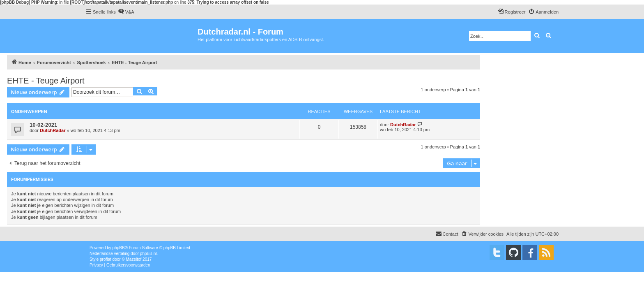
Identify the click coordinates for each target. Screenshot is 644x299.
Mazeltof (134, 259)
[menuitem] (126, 12)
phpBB (119, 248)
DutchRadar (53, 130)
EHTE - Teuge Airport (46, 81)
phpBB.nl (148, 254)
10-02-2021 (43, 125)
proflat (106, 259)
